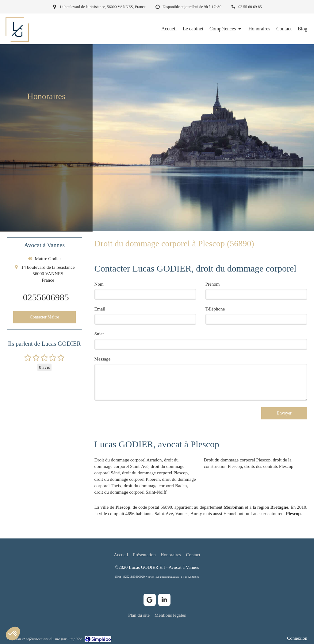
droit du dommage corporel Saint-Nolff (131, 492)
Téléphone (215, 309)
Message (103, 359)
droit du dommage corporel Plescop (155, 473)
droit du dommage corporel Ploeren (127, 479)
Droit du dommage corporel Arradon (128, 460)
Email (100, 309)
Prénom (213, 284)
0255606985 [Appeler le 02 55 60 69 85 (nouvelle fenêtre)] (46, 297)
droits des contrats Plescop (269, 466)
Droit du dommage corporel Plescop (237, 460)
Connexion (297, 638)
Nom (99, 284)
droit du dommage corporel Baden (155, 486)
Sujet (99, 334)
